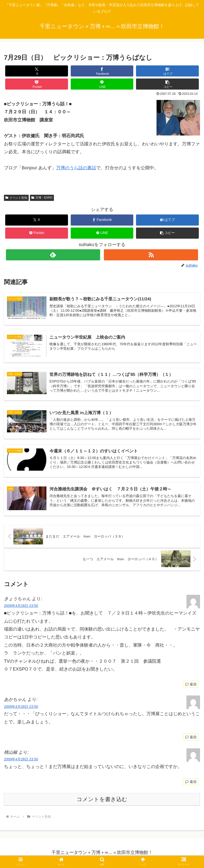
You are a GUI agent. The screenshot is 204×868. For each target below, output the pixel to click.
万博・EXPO (42, 198)
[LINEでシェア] (102, 84)
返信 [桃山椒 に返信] (191, 783)
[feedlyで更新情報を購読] (53, 255)
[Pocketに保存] (37, 84)
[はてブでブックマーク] (167, 71)
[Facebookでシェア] (102, 71)
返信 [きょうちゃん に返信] (191, 685)
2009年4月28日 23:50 (21, 607)
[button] (167, 84)
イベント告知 (16, 198)
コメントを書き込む (102, 800)
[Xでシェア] (37, 71)
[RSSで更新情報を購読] (151, 255)
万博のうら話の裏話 (76, 168)
